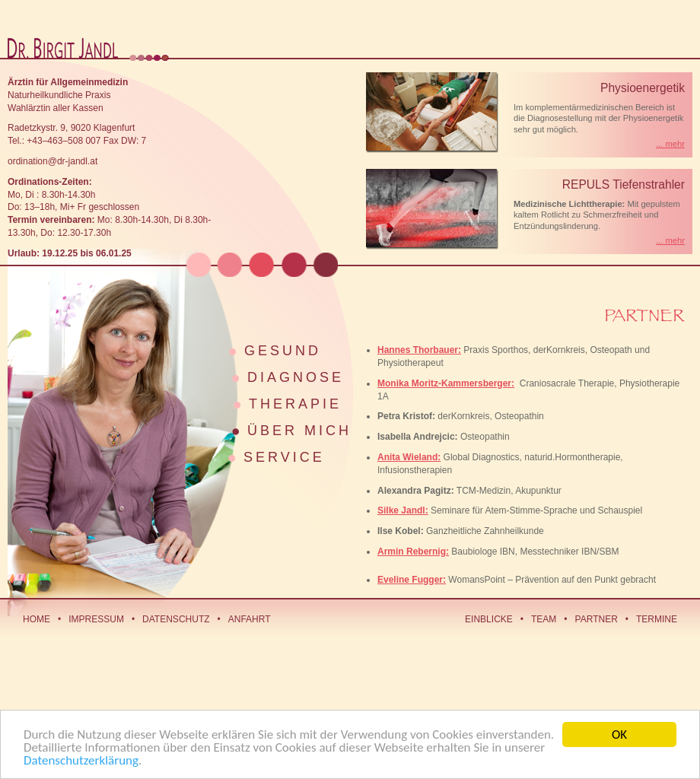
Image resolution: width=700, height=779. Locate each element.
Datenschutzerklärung (81, 761)
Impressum (96, 619)
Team (544, 619)
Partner (597, 619)
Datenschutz (176, 619)
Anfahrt (250, 619)
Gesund (283, 351)
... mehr (670, 144)
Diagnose (296, 377)
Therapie (295, 404)
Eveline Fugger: (412, 580)
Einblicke (489, 619)
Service (284, 457)
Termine (657, 619)
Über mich (299, 431)
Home (37, 619)
